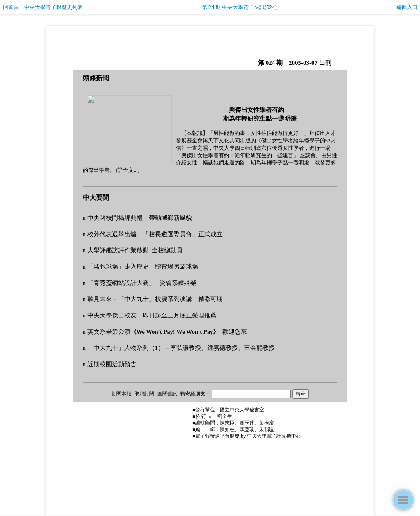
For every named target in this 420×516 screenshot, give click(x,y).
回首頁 (11, 7)
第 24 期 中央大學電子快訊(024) (239, 7)
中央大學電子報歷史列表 (54, 7)
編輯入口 (407, 7)
